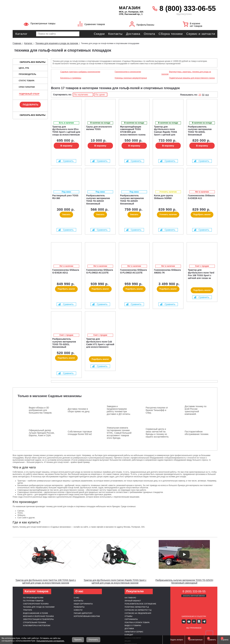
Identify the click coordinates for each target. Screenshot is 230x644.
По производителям (33, 598)
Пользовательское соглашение (140, 604)
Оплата (149, 34)
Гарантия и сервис (134, 632)
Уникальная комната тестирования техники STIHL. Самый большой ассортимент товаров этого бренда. (119, 433)
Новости (78, 610)
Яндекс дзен (194, 621)
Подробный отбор (29, 94)
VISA (179, 633)
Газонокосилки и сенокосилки (128, 72)
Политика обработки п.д (137, 607)
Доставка (133, 34)
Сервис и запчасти (201, 34)
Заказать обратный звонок (194, 596)
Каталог (21, 34)
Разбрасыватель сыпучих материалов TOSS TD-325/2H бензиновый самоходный (184, 581)
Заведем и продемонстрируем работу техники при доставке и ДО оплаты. (119, 410)
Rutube (199, 621)
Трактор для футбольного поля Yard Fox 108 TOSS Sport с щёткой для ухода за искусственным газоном (46, 581)
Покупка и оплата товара (137, 622)
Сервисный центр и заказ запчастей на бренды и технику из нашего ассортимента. (157, 433)
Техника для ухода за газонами (39, 607)
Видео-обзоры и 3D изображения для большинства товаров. (40, 410)
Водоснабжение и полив (35, 613)
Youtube (189, 621)
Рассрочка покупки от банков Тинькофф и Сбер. (157, 410)
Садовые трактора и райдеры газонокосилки (80, 72)
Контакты (115, 34)
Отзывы (129, 616)
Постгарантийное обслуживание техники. (197, 433)
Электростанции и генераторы (38, 619)
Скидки (99, 34)
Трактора (28, 610)
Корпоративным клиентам (87, 616)
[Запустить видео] (46, 554)
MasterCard (186, 633)
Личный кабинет (133, 601)
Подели (197, 633)
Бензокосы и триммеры (71, 78)
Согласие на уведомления (138, 613)
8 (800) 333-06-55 (188, 8)
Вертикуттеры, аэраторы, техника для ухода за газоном (186, 73)
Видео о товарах (133, 625)
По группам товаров (33, 601)
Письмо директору (83, 613)
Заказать (66, 215)
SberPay (209, 633)
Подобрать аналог (202, 215)
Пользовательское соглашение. (50, 641)
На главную (130, 598)
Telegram (203, 621)
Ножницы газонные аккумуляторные (131, 78)
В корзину (66, 146)
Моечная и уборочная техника (38, 616)
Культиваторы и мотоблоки (37, 625)
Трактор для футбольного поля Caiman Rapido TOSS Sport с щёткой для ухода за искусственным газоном (115, 581)
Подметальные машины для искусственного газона (192, 78)
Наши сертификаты (83, 604)
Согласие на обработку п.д (138, 610)
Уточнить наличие (168, 215)
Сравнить (66, 161)
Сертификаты (131, 619)
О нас (77, 598)
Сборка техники (171, 34)
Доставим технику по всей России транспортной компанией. (195, 410)
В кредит (129, 635)
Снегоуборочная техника (36, 604)
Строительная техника (35, 622)
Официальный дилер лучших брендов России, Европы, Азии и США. (42, 433)
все (207, 95)
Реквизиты (79, 607)
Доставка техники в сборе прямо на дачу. (79, 410)
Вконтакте (184, 621)
